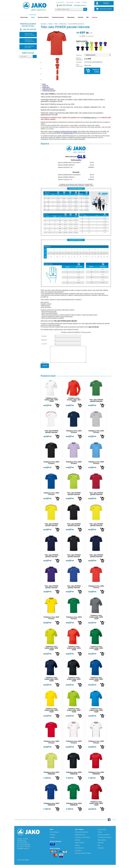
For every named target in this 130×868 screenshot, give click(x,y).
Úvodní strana (60, 2)
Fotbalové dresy (63, 24)
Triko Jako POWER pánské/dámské (96, 404)
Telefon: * (45, 340)
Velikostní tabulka (48, 89)
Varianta (79, 62)
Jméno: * (45, 336)
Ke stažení (78, 854)
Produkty (51, 24)
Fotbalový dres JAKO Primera (74, 435)
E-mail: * (45, 344)
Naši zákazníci (79, 851)
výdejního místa (68, 133)
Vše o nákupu (70, 2)
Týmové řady (24, 17)
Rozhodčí (80, 17)
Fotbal (33, 17)
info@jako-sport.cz (90, 118)
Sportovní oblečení (43, 17)
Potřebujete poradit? (49, 91)
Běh (88, 17)
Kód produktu (79, 65)
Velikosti (78, 843)
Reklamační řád (80, 838)
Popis (44, 84)
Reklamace (46, 87)
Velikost (79, 55)
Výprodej (95, 17)
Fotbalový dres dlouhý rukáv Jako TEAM (74, 403)
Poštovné (45, 86)
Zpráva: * (45, 365)
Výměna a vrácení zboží (82, 840)
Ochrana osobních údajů (83, 856)
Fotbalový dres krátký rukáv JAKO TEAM (51, 403)
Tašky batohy (71, 17)
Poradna (78, 2)
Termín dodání (80, 846)
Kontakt (84, 2)
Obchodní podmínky (81, 835)
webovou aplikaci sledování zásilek (66, 131)
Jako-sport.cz (44, 24)
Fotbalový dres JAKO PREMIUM (51, 776)
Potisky (77, 848)
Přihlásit (106, 3)
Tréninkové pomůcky (58, 17)
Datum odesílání (79, 59)
